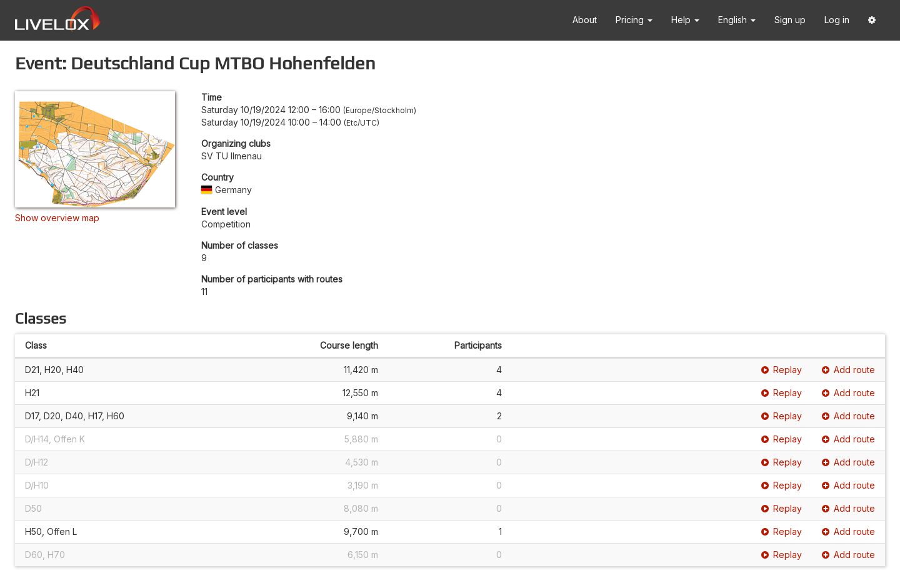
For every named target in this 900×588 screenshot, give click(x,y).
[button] (872, 20)
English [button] (737, 20)
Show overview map (57, 218)
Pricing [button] (634, 20)
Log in (837, 20)
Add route (848, 370)
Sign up (790, 20)
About (585, 20)
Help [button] (685, 20)
